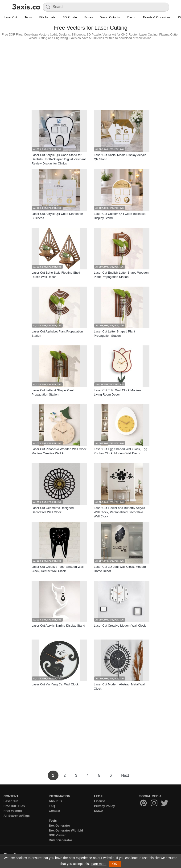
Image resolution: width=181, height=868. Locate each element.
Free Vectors (13, 811)
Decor (131, 17)
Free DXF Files (14, 806)
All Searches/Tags (17, 816)
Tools (28, 17)
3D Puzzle (70, 17)
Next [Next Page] (125, 775)
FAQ (52, 806)
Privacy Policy (104, 806)
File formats (47, 17)
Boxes (89, 17)
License (100, 801)
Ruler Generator (60, 840)
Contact (54, 811)
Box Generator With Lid (66, 830)
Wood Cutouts (110, 17)
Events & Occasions (157, 17)
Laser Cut (10, 17)
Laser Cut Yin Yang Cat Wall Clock (55, 684)
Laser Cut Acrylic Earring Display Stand (58, 626)
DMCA (99, 811)
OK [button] (115, 864)
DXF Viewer (57, 835)
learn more (99, 864)
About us (55, 801)
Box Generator (59, 826)
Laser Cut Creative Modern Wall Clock (120, 626)
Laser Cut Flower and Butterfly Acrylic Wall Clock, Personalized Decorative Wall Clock (119, 512)
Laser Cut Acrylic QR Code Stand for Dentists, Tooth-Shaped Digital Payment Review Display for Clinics (59, 159)
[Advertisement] (90, 74)
